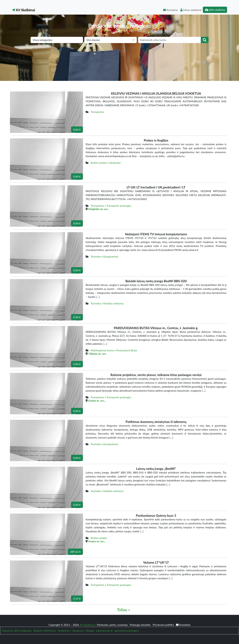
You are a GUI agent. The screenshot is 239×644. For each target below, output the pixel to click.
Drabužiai (115, 163)
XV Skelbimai (23, 10)
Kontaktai (170, 10)
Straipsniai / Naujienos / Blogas (76, 630)
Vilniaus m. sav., (98, 354)
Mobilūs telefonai (113, 303)
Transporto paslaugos (119, 206)
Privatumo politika (164, 625)
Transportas (97, 112)
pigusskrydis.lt (104, 630)
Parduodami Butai (127, 350)
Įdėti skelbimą (215, 10)
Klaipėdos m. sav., (99, 209)
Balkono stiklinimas (45, 630)
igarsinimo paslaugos (127, 630)
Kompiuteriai (111, 256)
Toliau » (123, 610)
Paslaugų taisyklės (141, 625)
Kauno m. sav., (97, 401)
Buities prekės (99, 163)
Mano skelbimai (191, 10)
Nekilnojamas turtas (102, 350)
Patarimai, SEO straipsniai (17, 630)
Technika (96, 256)
